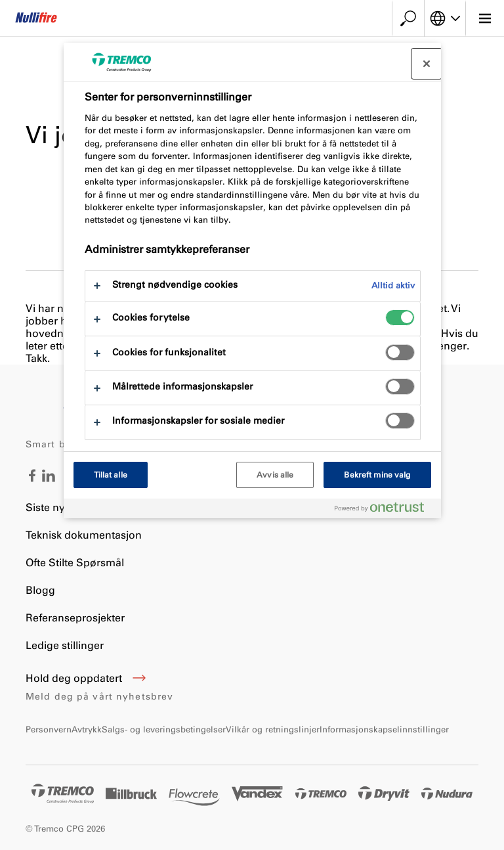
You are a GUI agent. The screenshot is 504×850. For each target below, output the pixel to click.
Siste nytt (49, 507)
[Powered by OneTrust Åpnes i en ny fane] (385, 510)
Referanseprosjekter (75, 618)
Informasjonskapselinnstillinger (384, 729)
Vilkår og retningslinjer (273, 729)
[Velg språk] (445, 18)
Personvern (49, 729)
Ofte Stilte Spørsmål (75, 563)
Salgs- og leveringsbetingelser (164, 729)
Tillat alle (111, 475)
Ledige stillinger (65, 645)
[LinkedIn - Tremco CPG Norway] (49, 479)
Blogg (40, 590)
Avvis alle (275, 475)
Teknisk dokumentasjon (84, 535)
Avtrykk (87, 729)
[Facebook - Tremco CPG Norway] (32, 479)
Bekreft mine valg (377, 475)
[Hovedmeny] (485, 18)
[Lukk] (427, 64)
